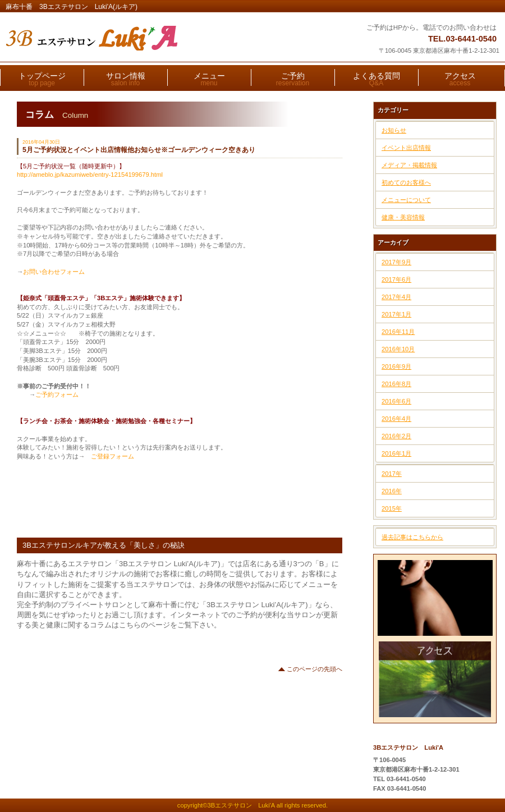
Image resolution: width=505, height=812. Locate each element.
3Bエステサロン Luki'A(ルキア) (144, 38)
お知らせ (394, 130)
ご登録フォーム (109, 456)
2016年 (392, 491)
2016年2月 (396, 436)
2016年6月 (396, 401)
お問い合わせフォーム (54, 272)
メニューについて (406, 200)
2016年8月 (396, 384)
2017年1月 (396, 314)
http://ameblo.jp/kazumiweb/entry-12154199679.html (90, 175)
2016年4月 (396, 419)
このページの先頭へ (315, 669)
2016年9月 (396, 366)
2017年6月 (396, 279)
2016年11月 (398, 332)
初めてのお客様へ (406, 182)
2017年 (392, 474)
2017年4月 (396, 297)
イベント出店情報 (406, 148)
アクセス (435, 679)
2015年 (392, 508)
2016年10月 (398, 349)
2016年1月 (396, 453)
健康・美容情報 (403, 217)
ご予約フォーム (57, 394)
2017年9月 (396, 262)
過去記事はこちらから (412, 537)
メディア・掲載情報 (409, 165)
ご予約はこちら (435, 598)
